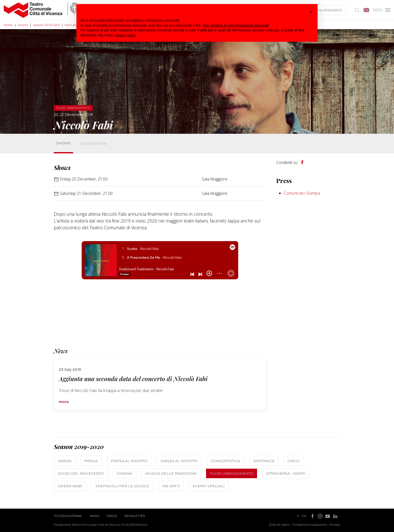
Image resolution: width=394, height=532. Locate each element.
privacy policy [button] (126, 35)
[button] (311, 12)
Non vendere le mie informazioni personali (236, 25)
